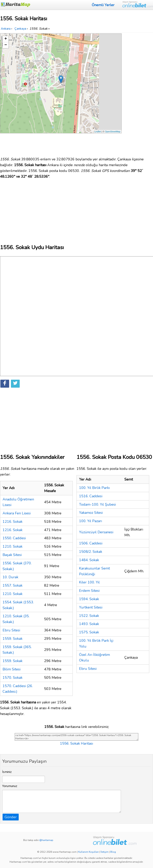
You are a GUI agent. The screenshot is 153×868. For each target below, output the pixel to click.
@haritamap (46, 840)
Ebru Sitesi (11, 630)
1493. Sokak (89, 624)
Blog (113, 852)
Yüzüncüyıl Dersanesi (96, 532)
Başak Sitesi (12, 555)
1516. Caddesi (91, 496)
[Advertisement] (138, 93)
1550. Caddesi (14, 538)
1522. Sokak (89, 616)
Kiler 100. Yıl (89, 582)
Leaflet (98, 132)
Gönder (11, 817)
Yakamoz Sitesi (91, 513)
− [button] (6, 45)
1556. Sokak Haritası (76, 743)
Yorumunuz (10, 786)
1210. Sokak (13, 546)
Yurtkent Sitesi (91, 607)
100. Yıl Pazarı (91, 521)
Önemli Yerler (103, 5)
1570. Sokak (13, 678)
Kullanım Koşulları (89, 852)
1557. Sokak (13, 585)
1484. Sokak (89, 560)
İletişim (105, 852)
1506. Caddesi (91, 543)
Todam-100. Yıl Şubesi (97, 504)
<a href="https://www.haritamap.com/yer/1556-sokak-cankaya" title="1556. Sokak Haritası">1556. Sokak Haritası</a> (76, 737)
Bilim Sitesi (12, 669)
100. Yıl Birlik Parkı (94, 488)
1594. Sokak (89, 599)
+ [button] (6, 39)
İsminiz (7, 772)
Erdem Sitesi (89, 591)
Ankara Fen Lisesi (17, 513)
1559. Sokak (13, 639)
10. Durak (10, 577)
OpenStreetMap (113, 132)
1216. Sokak (13, 522)
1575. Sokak (89, 632)
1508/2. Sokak (91, 552)
